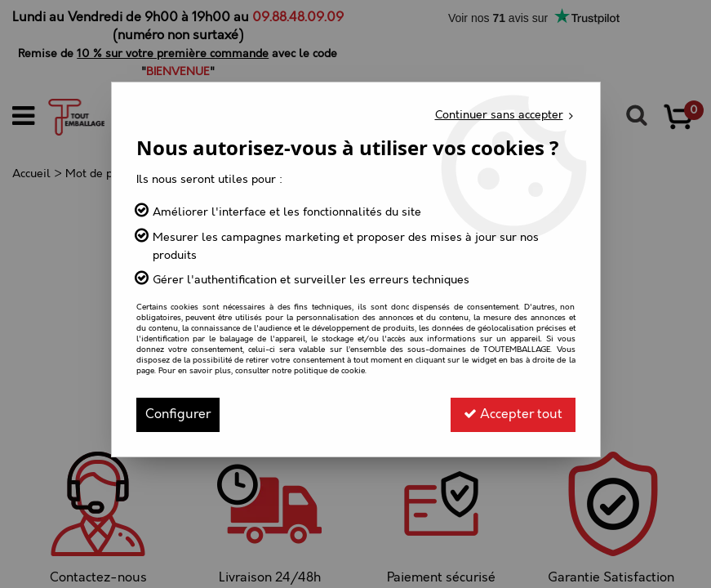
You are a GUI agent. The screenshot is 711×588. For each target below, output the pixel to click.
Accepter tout (513, 414)
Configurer (178, 414)
